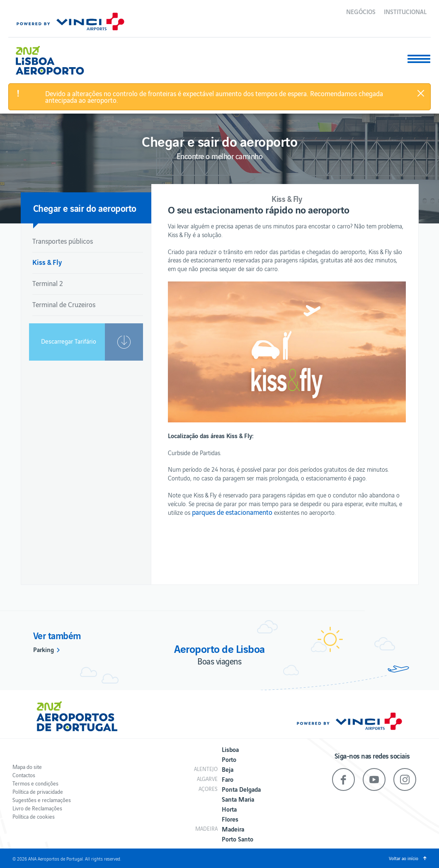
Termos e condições (35, 783)
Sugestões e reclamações (42, 800)
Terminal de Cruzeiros (64, 304)
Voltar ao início (404, 858)
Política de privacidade (38, 792)
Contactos (24, 775)
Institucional (405, 11)
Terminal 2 (48, 283)
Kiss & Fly (47, 262)
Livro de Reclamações (37, 808)
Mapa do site (27, 767)
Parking (44, 649)
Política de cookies (34, 816)
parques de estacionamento (232, 512)
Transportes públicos (63, 241)
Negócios (361, 11)
